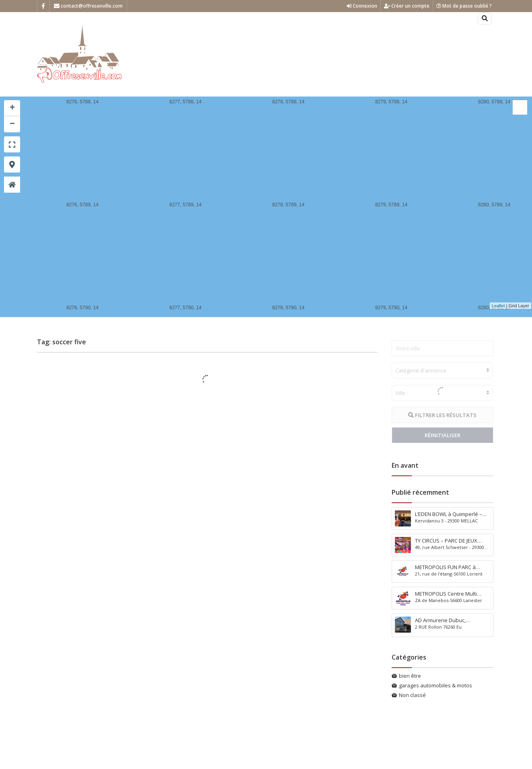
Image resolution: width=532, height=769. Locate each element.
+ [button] (12, 108)
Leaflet (498, 306)
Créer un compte (407, 6)
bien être (410, 676)
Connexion (362, 6)
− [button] (12, 124)
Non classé (412, 695)
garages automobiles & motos (435, 685)
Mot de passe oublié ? (464, 6)
